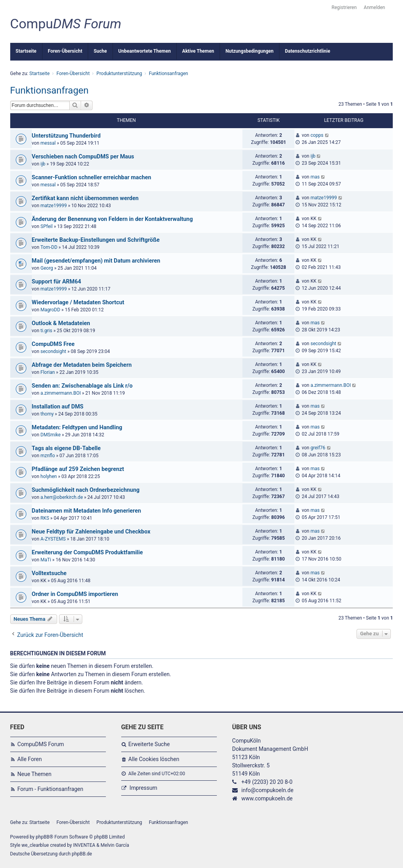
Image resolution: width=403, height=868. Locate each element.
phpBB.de (82, 854)
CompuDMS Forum (41, 744)
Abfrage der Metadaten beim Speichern (82, 365)
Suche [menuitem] (100, 51)
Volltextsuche (49, 573)
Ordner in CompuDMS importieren (75, 594)
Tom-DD (49, 247)
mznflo (48, 456)
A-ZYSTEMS (53, 539)
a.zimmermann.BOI (61, 393)
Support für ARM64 (56, 282)
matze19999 (54, 206)
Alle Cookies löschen (154, 759)
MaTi (46, 560)
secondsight (53, 351)
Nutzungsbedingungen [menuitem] (250, 51)
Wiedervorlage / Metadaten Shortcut (78, 303)
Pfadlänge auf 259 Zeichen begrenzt (78, 469)
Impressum (143, 788)
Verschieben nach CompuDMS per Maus (83, 157)
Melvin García (115, 845)
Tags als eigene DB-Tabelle (66, 448)
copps (317, 135)
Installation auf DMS (58, 407)
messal (48, 143)
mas (315, 177)
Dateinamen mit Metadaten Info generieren (87, 511)
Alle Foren (30, 759)
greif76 (318, 448)
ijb (43, 164)
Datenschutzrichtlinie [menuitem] (308, 51)
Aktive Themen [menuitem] (198, 51)
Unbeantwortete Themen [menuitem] (145, 51)
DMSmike (51, 435)
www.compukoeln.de (267, 798)
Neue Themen (34, 774)
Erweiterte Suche (149, 744)
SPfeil (47, 226)
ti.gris (46, 331)
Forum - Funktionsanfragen (50, 789)
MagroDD (50, 310)
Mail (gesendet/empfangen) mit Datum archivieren (96, 261)
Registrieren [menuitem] (344, 7)
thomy (47, 414)
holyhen (49, 476)
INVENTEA (84, 845)
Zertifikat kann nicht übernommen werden (85, 198)
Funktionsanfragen (50, 90)
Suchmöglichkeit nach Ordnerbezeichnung (86, 490)
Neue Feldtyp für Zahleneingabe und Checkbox (91, 532)
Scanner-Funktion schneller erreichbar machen (92, 177)
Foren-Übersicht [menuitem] (65, 51)
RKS (45, 518)
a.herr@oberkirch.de (62, 497)
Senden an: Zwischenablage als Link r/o (82, 386)
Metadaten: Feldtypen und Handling (77, 428)
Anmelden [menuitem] (374, 7)
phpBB (43, 837)
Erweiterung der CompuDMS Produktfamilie (87, 553)
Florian (48, 372)
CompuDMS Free (53, 344)
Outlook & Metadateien (61, 323)
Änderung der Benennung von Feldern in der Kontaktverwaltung (112, 219)
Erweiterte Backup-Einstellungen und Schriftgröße (96, 240)
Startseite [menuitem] (26, 51)
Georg (47, 268)
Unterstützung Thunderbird (66, 136)
